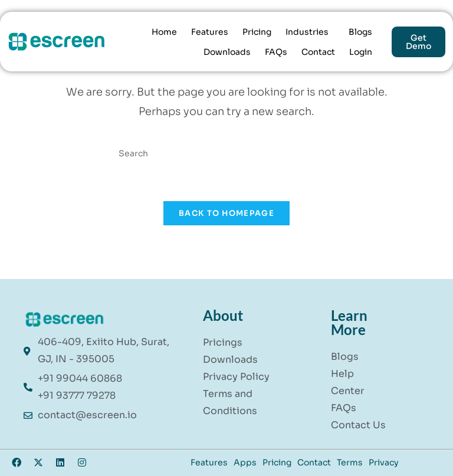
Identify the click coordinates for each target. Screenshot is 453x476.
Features (210, 32)
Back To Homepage (226, 213)
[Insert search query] (226, 153)
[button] (310, 32)
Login (361, 52)
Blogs (360, 32)
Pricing (257, 32)
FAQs (276, 52)
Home (164, 32)
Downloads (227, 52)
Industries (307, 32)
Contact (318, 52)
